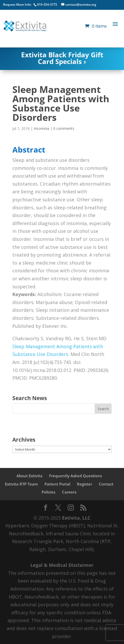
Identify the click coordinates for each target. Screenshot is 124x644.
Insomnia (41, 128)
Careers (69, 492)
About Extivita (29, 476)
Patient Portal (57, 484)
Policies (48, 492)
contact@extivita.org (81, 5)
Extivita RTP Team (21, 484)
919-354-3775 (47, 5)
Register (85, 484)
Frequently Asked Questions (76, 476)
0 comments (64, 128)
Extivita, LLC (76, 518)
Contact (106, 484)
